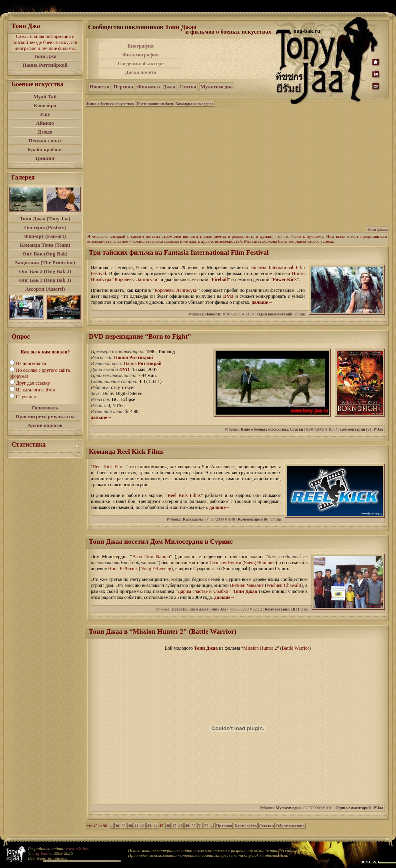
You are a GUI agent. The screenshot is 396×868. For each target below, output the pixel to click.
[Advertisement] (230, 59)
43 (149, 826)
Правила (224, 826)
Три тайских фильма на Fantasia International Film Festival (179, 252)
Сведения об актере (141, 63)
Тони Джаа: (377, 229)
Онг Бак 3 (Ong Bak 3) (45, 280)
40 (130, 826)
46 (168, 826)
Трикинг (45, 158)
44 (156, 826)
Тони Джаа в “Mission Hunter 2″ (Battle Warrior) (163, 632)
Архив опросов (45, 425)
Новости (99, 87)
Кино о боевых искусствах (111, 104)
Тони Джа (45, 56)
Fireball (220, 279)
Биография (141, 46)
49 (187, 826)
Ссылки (267, 826)
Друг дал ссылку (33, 383)
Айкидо (45, 123)
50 (194, 826)
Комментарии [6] (253, 519)
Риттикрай (150, 363)
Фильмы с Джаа (156, 87)
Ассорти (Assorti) (45, 289)
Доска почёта (140, 72)
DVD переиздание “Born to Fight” (140, 336)
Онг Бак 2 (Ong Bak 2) (45, 271)
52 (206, 826)
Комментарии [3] (280, 609)
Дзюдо (45, 132)
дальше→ (262, 302)
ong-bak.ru (42, 853)
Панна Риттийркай (45, 65)
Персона (123, 87)
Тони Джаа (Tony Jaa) (45, 218)
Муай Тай (45, 97)
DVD (228, 296)
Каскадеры (193, 519)
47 (174, 826)
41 (136, 826)
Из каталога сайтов (35, 390)
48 (181, 826)
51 (200, 826)
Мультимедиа (217, 87)
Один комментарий (275, 314)
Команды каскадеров (195, 104)
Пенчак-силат (45, 141)
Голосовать (45, 408)
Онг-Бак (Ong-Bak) (45, 254)
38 (117, 826)
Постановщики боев (155, 104)
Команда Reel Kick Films (126, 452)
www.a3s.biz (77, 848)
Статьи (188, 87)
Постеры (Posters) (45, 227)
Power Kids (285, 279)
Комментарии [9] (355, 429)
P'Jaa (300, 314)
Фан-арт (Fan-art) (45, 236)
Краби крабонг (45, 149)
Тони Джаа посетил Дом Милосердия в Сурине (161, 542)
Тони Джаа (181, 27)
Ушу (45, 114)
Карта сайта (245, 826)
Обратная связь (291, 826)
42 (143, 826)
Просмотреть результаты (45, 416)
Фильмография (141, 55)
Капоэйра (45, 105)
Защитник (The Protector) (45, 262)
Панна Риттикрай (134, 357)
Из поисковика (31, 363)
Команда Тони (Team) (45, 245)
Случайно (26, 397)
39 (124, 826)
